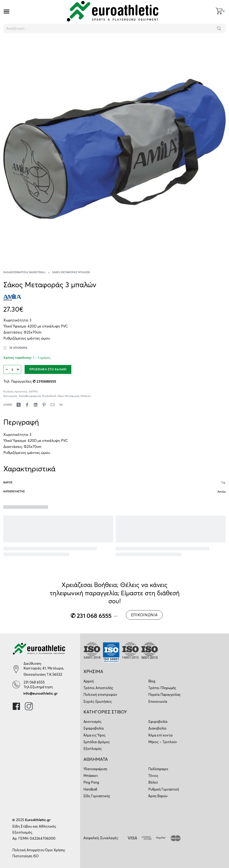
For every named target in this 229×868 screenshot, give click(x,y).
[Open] (6, 12)
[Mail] (53, 405)
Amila (222, 492)
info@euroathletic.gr (40, 694)
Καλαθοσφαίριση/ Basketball (25, 273)
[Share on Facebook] (27, 405)
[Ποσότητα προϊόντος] (12, 369)
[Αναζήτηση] (219, 28)
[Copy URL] (61, 405)
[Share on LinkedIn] (36, 405)
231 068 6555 (34, 682)
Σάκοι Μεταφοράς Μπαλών (71, 273)
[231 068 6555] (16, 685)
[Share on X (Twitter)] (19, 405)
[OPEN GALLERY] (114, 149)
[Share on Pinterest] (44, 405)
